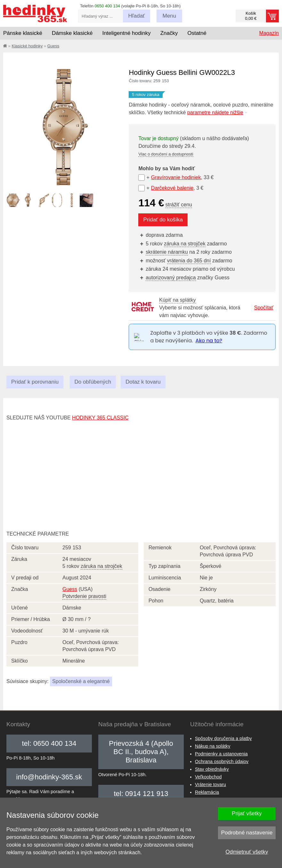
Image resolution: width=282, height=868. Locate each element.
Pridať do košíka (163, 220)
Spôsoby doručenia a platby (223, 738)
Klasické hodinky (27, 46)
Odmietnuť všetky (247, 852)
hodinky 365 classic (100, 418)
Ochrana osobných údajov (222, 761)
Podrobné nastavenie (247, 833)
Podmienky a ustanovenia (221, 754)
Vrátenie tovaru (210, 784)
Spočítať (264, 308)
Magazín (269, 33)
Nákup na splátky (213, 746)
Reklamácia (207, 792)
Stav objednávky (212, 769)
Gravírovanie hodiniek (176, 177)
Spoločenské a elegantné (81, 681)
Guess (53, 46)
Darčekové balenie (172, 188)
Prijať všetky (247, 813)
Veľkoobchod (208, 777)
